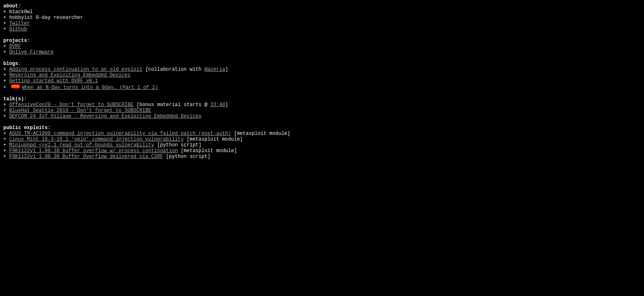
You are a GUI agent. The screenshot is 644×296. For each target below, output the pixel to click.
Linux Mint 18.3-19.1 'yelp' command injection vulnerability (96, 139)
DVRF (15, 46)
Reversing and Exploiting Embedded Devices (70, 75)
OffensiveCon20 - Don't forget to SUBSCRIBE (71, 105)
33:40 (218, 105)
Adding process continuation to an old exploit (76, 69)
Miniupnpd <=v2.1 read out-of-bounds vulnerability (82, 145)
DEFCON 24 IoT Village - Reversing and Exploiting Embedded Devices (105, 116)
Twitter (19, 23)
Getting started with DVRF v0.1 (53, 81)
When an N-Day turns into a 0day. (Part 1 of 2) (90, 88)
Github (18, 29)
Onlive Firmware (31, 52)
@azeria (215, 69)
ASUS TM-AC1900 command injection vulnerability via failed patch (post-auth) (120, 134)
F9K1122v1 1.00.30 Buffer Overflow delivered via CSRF (86, 157)
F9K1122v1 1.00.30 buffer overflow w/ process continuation (93, 151)
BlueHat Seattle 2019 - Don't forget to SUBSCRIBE (80, 111)
